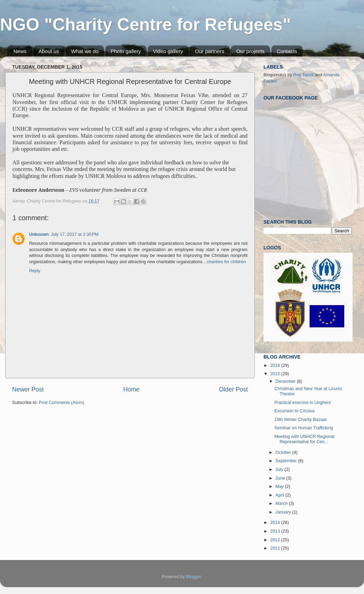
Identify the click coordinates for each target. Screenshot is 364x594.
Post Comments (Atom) (62, 403)
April (281, 495)
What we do (85, 51)
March (282, 503)
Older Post (233, 389)
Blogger (194, 577)
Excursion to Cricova (294, 411)
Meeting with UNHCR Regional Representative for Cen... (304, 439)
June (281, 478)
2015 (276, 374)
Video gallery (168, 51)
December (286, 381)
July (280, 470)
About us (49, 51)
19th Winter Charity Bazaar (300, 420)
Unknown (39, 234)
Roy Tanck (304, 75)
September (287, 461)
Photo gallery (126, 51)
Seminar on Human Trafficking (304, 428)
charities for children (226, 262)
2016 (276, 365)
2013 (276, 531)
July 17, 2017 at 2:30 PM (75, 234)
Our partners (209, 51)
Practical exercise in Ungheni (302, 403)
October (284, 453)
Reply (35, 271)
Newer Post (28, 389)
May (280, 487)
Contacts (287, 51)
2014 (276, 523)
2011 (276, 548)
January (284, 512)
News (20, 51)
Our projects (250, 51)
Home (131, 389)
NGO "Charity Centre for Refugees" (145, 25)
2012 (276, 540)
